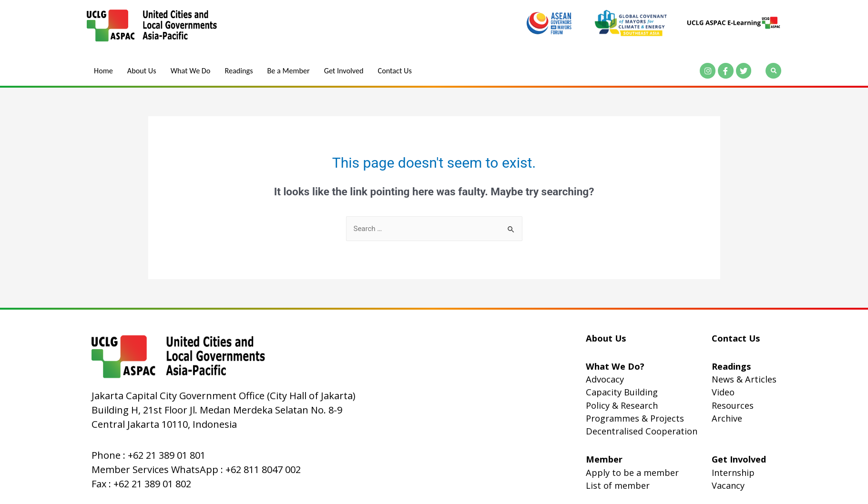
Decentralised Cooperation (642, 431)
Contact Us (397, 71)
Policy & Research (622, 405)
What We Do (191, 71)
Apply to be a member (632, 473)
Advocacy (605, 379)
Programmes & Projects (635, 418)
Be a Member (290, 71)
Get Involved (346, 71)
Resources (733, 405)
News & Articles (744, 379)
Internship (733, 473)
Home (103, 71)
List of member (618, 485)
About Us (142, 71)
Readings (240, 71)
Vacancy (728, 485)
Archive (727, 418)
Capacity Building (622, 392)
